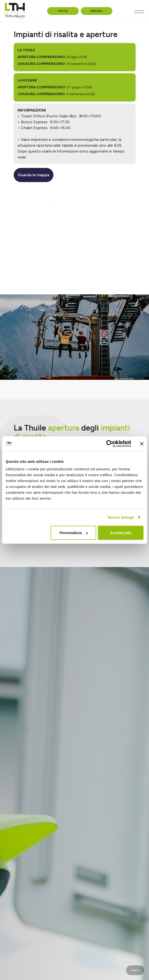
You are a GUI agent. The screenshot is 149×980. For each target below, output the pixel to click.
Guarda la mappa (34, 175)
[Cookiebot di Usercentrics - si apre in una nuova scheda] (110, 444)
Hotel (63, 11)
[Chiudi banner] (142, 444)
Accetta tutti (121, 533)
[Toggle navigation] (139, 12)
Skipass (97, 11)
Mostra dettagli (121, 517)
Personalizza (74, 533)
